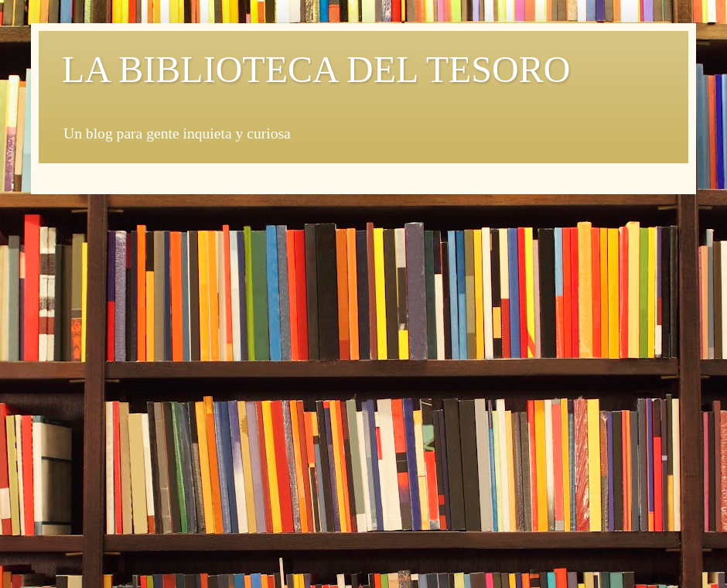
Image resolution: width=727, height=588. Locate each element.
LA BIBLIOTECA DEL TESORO (316, 69)
